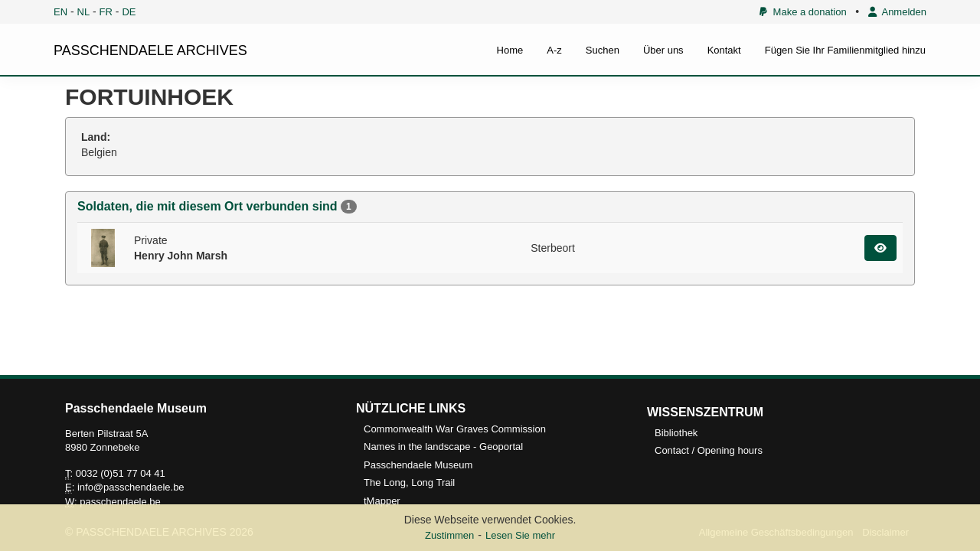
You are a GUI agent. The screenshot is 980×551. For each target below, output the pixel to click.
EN (60, 12)
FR (106, 12)
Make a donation (803, 12)
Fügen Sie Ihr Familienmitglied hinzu (845, 50)
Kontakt (724, 50)
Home (510, 50)
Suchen (603, 50)
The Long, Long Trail (409, 483)
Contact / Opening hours (709, 450)
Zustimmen (449, 535)
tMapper (382, 501)
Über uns (663, 50)
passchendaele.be (120, 502)
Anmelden (897, 12)
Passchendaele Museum (418, 465)
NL (84, 12)
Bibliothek (676, 433)
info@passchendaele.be (131, 487)
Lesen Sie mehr (520, 535)
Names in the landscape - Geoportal (443, 447)
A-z (554, 50)
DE (129, 12)
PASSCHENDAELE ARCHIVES (150, 51)
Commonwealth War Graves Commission (455, 429)
